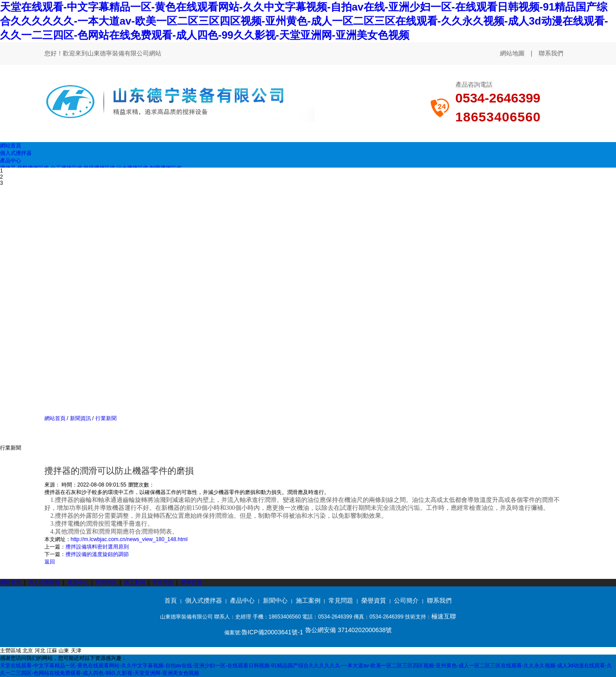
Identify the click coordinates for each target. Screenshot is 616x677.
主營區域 (11, 651)
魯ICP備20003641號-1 (272, 632)
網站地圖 (512, 53)
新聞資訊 (80, 418)
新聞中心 (275, 600)
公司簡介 (406, 600)
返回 (50, 562)
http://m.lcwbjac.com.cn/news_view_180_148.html (129, 539)
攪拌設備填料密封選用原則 (97, 547)
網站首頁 (55, 418)
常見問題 (163, 582)
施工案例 (135, 582)
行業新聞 (105, 418)
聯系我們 (551, 53)
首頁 (171, 600)
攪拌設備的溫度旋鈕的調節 (97, 554)
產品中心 (78, 582)
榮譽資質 (191, 582)
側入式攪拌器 (44, 582)
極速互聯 (444, 616)
